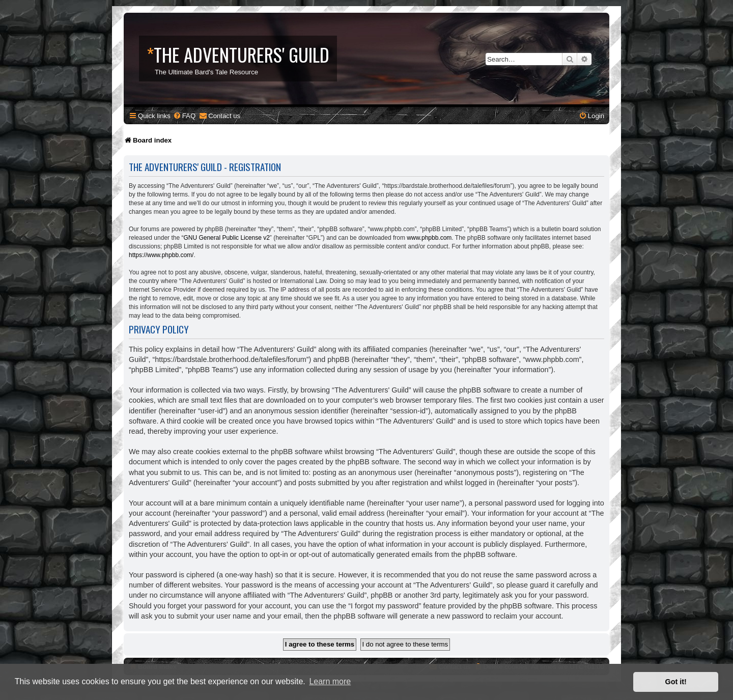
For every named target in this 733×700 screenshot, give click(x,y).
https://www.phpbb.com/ (161, 255)
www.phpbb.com (429, 238)
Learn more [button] (330, 681)
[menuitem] (184, 116)
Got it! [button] (676, 682)
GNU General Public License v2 (226, 238)
